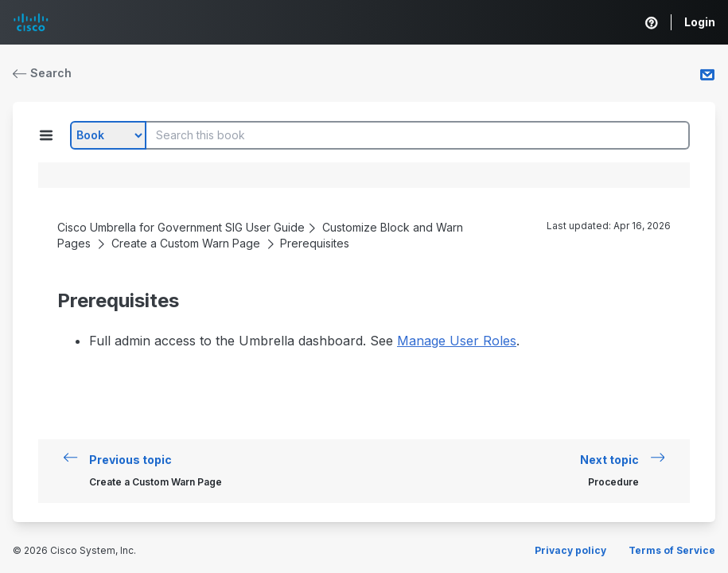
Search (42, 73)
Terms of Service (672, 550)
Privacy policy (570, 550)
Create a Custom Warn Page (186, 243)
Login (700, 22)
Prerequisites (315, 243)
